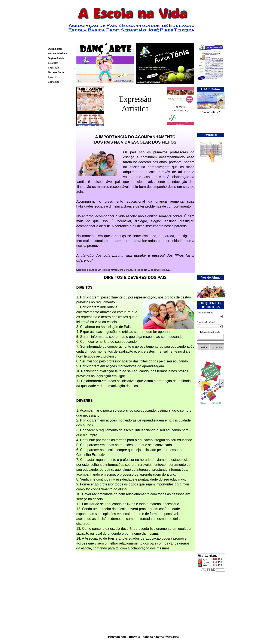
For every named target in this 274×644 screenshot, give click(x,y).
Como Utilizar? (211, 112)
